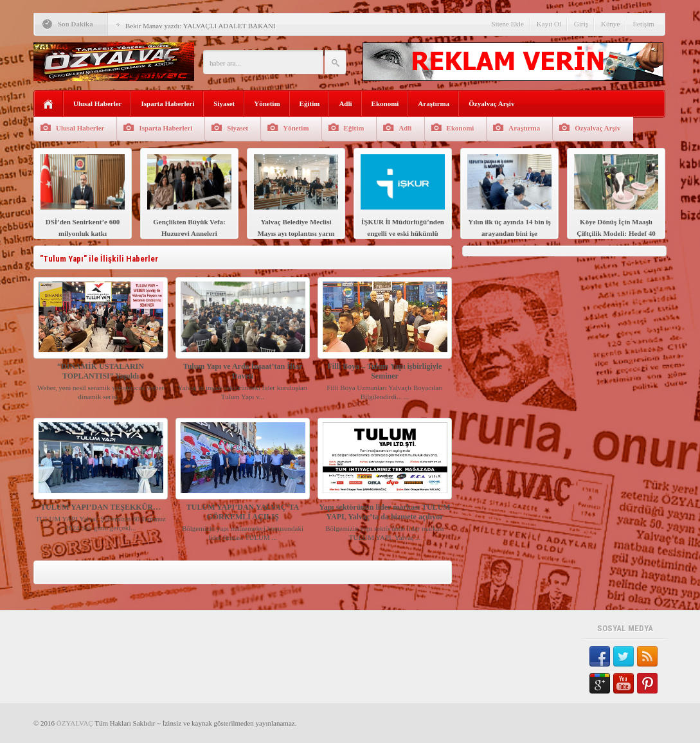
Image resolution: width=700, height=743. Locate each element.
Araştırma (434, 103)
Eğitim (310, 103)
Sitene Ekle (507, 24)
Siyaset (224, 103)
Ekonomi (385, 103)
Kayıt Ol (549, 24)
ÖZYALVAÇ (75, 723)
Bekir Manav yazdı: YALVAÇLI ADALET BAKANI (201, 26)
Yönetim (267, 103)
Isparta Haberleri (167, 103)
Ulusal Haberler (97, 103)
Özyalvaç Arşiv (491, 103)
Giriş (581, 24)
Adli (345, 103)
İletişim (643, 24)
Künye (610, 24)
